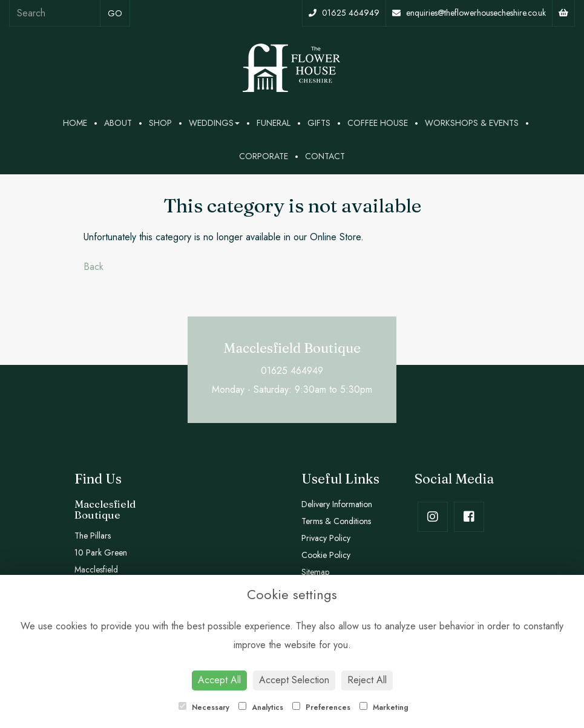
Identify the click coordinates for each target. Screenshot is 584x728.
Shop (160, 123)
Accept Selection (294, 680)
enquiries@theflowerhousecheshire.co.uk (469, 13)
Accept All (219, 680)
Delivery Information (337, 504)
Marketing (384, 707)
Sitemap (315, 572)
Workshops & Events (472, 123)
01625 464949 (344, 13)
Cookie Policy (326, 555)
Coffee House (378, 123)
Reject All (367, 680)
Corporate (264, 156)
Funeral (274, 123)
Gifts (319, 123)
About (118, 123)
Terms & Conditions (336, 521)
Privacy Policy (326, 538)
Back (94, 267)
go (115, 13)
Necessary (204, 707)
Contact (325, 156)
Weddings (214, 123)
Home (75, 123)
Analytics (261, 707)
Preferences (321, 707)
